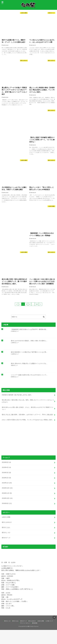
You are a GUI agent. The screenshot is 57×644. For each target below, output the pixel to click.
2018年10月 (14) (7, 512)
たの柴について (49, 635)
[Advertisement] (28, 453)
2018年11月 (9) (7, 507)
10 (37, 318)
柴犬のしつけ (6, 547)
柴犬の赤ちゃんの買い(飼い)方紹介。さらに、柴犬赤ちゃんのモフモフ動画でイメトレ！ (28, 422)
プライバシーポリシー (25, 637)
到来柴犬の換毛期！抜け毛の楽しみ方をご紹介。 (17, 409)
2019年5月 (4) (6, 476)
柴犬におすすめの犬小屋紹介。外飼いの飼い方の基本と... (29, 355)
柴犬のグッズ (6, 552)
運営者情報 (35, 637)
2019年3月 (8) (6, 487)
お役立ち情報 (6, 531)
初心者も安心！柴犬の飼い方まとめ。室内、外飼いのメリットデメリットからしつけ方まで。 (28, 415)
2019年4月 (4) (6, 481)
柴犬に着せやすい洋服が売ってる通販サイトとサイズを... (29, 378)
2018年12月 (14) (7, 502)
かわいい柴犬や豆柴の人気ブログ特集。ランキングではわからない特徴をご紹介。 (28, 434)
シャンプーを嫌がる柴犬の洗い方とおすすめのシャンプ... (29, 389)
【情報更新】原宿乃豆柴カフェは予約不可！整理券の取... (29, 343)
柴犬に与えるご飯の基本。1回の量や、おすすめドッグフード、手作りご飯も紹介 (27, 429)
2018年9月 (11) (7, 517)
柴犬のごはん (6, 541)
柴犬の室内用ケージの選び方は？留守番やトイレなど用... (29, 366)
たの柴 (28, 641)
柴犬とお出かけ (7, 536)
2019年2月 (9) (6, 492)
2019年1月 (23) (7, 497)
